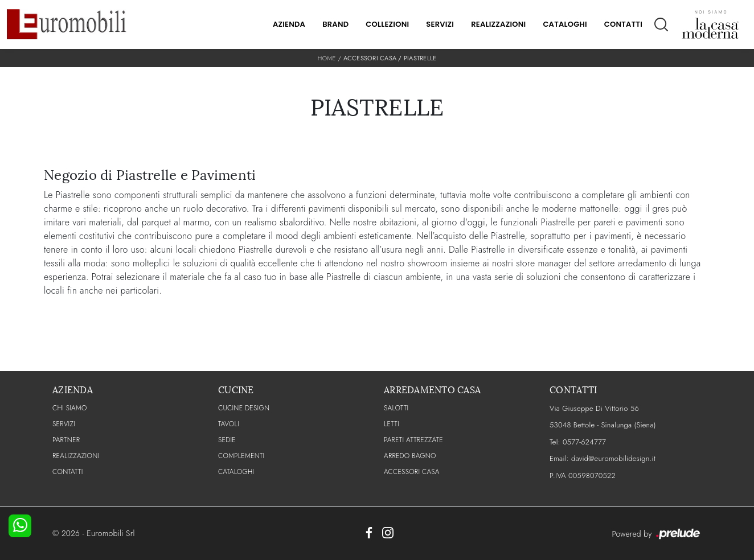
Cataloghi (565, 24)
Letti (392, 424)
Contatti (623, 24)
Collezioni (387, 24)
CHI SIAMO (70, 408)
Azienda (289, 24)
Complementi (241, 456)
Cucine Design (244, 408)
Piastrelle (420, 58)
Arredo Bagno (410, 456)
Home (327, 58)
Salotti (396, 408)
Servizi (440, 24)
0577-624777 (584, 442)
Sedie (227, 440)
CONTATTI (68, 472)
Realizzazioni (498, 24)
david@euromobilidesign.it (613, 458)
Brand (335, 24)
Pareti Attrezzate (413, 440)
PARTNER (66, 440)
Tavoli (229, 424)
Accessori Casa (370, 58)
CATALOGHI (236, 472)
